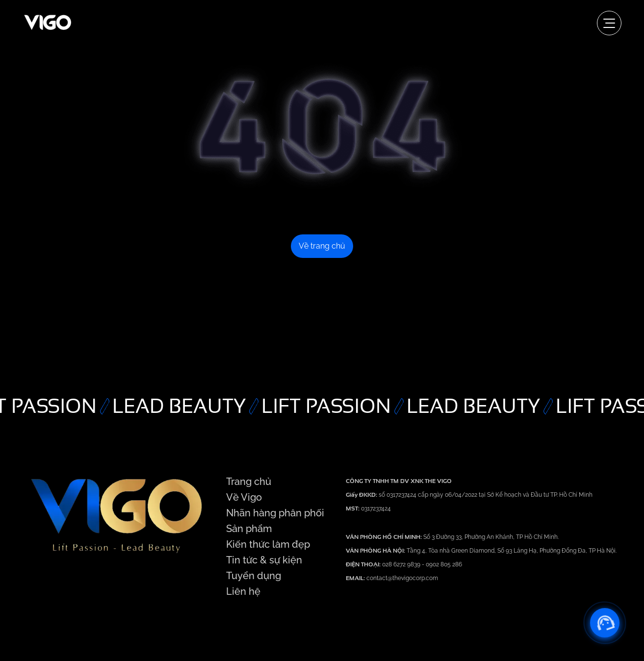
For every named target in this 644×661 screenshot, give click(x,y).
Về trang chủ (322, 246)
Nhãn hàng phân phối (275, 513)
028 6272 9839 (402, 564)
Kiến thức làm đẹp (268, 544)
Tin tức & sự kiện (264, 560)
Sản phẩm (249, 529)
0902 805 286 (444, 564)
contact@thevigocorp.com (401, 578)
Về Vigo (244, 497)
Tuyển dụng (254, 576)
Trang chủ (249, 482)
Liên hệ (243, 591)
